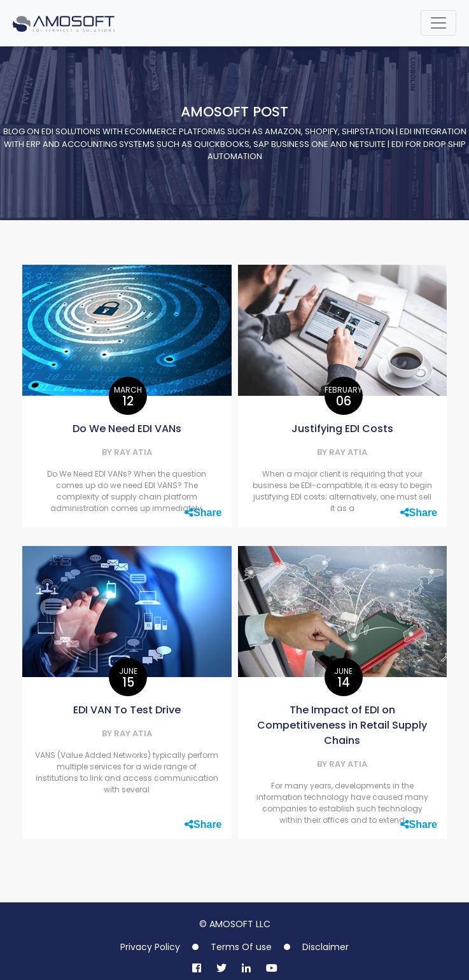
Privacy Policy (150, 947)
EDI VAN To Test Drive (127, 710)
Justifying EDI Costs (342, 429)
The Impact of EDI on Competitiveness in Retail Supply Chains (342, 725)
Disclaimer (325, 947)
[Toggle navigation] (438, 23)
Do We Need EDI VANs (127, 429)
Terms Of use (241, 947)
